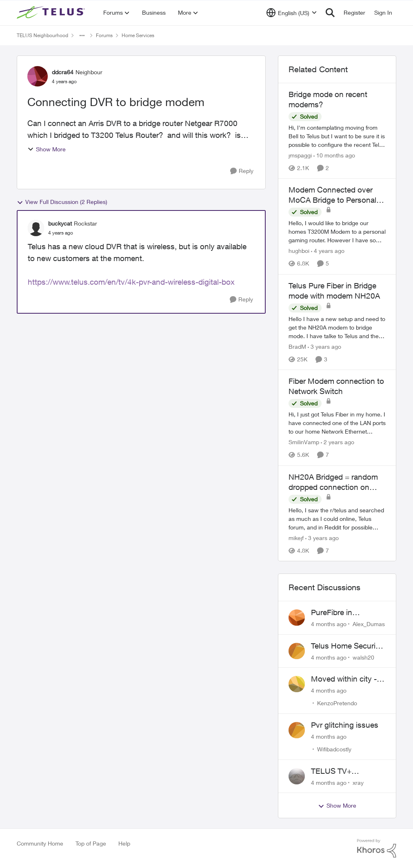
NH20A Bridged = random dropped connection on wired (333, 482)
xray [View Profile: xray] (358, 782)
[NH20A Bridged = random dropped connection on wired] (337, 519)
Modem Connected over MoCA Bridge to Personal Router (332, 195)
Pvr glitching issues (345, 725)
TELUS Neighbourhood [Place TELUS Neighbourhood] (42, 35)
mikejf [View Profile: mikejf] (296, 538)
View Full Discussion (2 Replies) (62, 202)
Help (124, 843)
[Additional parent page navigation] (82, 35)
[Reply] (242, 171)
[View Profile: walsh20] (297, 651)
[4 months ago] (329, 624)
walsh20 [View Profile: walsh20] (363, 657)
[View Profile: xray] (297, 776)
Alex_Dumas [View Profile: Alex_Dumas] (369, 624)
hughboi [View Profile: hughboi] (299, 251)
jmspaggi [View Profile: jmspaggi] (300, 155)
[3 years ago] (324, 347)
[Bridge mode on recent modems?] (337, 136)
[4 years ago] (328, 251)
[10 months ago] (334, 155)
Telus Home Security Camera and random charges (346, 646)
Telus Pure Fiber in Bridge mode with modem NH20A (334, 291)
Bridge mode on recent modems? (328, 99)
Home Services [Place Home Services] (138, 35)
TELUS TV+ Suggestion (331, 771)
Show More (47, 149)
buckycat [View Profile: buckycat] (60, 223)
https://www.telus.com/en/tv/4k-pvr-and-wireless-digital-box (131, 282)
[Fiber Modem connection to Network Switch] (337, 423)
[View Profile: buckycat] (36, 228)
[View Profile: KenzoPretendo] (297, 684)
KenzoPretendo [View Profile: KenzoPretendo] (337, 703)
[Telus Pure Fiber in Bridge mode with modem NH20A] (337, 327)
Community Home (40, 843)
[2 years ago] (338, 442)
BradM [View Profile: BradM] (297, 347)
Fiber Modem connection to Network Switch (336, 386)
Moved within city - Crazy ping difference (348, 679)
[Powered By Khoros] (377, 848)
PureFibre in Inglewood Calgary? (345, 613)
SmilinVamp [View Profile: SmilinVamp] (304, 442)
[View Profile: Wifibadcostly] (297, 730)
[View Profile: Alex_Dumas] (297, 618)
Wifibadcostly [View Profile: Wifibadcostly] (334, 749)
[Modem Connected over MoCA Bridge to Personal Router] (337, 232)
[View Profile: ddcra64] (38, 76)
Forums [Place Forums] (104, 35)
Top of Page (91, 843)
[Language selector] (292, 13)
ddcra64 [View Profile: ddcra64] (63, 72)
